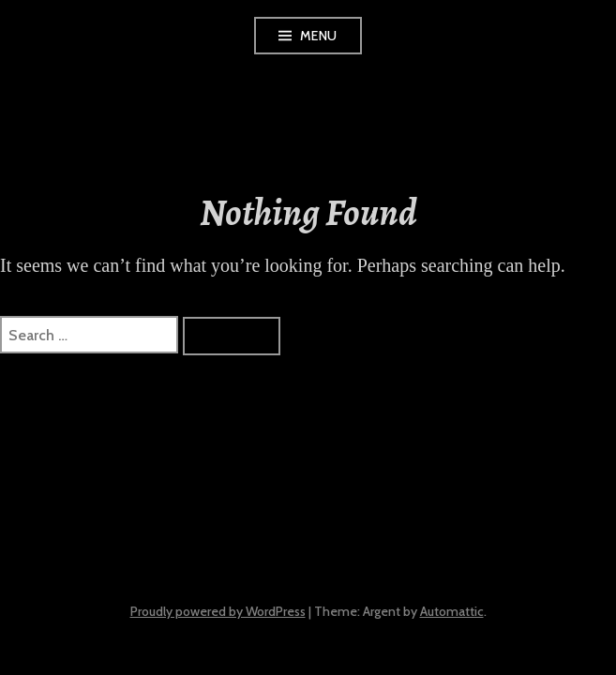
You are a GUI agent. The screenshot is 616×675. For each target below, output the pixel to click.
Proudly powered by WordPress (218, 611)
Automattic (452, 611)
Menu (319, 36)
